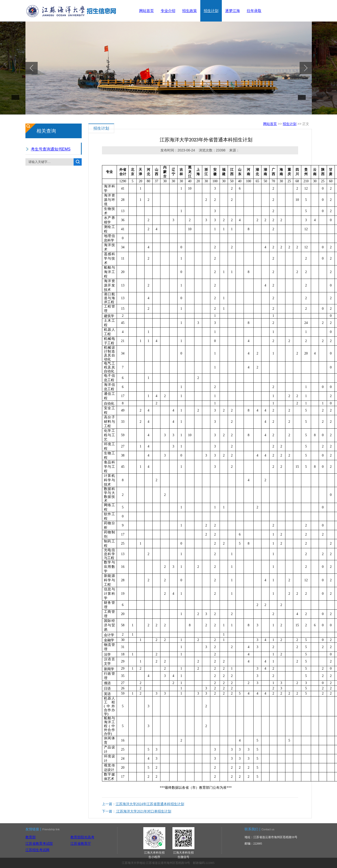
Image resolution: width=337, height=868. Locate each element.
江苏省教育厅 (81, 844)
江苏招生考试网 (37, 850)
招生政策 (190, 11)
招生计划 (211, 11)
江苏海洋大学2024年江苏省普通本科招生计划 (150, 804)
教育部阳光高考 (82, 837)
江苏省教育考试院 (39, 844)
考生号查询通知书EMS (51, 149)
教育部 (31, 837)
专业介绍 (168, 11)
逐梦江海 (233, 11)
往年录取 (254, 11)
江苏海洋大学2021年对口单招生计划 (144, 811)
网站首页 (146, 11)
